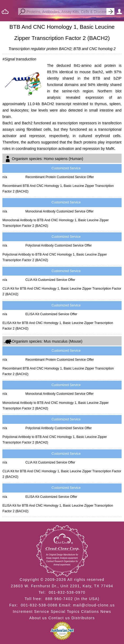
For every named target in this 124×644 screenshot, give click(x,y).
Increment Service (31, 612)
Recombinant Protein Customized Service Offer (60, 177)
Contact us (59, 618)
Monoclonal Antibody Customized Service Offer (59, 211)
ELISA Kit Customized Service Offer (51, 314)
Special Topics (65, 612)
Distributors (83, 618)
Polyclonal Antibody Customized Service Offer (59, 245)
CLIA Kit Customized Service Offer (50, 280)
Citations (90, 612)
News (106, 612)
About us (38, 618)
